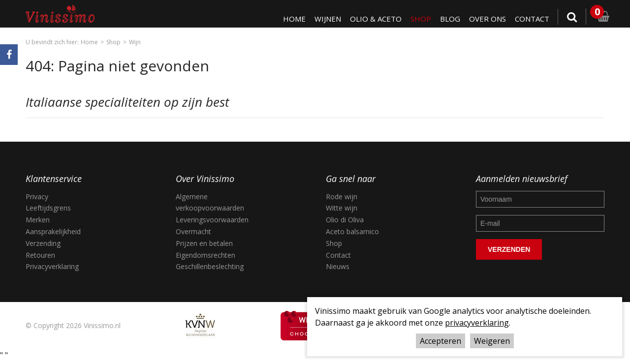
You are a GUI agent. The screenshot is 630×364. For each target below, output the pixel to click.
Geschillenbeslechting (210, 266)
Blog (448, 19)
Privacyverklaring (52, 266)
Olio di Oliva (345, 220)
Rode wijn (342, 197)
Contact (532, 19)
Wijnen (324, 19)
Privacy (37, 197)
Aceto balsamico (352, 231)
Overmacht (193, 231)
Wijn (135, 42)
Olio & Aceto (373, 19)
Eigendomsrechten (205, 255)
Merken (38, 220)
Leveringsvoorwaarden (212, 220)
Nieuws (338, 266)
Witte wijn (342, 208)
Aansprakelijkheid (53, 231)
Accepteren (441, 341)
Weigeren (492, 341)
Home (290, 19)
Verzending (43, 243)
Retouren (40, 255)
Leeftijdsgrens (48, 208)
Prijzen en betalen (204, 243)
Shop (419, 19)
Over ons (486, 19)
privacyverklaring (477, 323)
